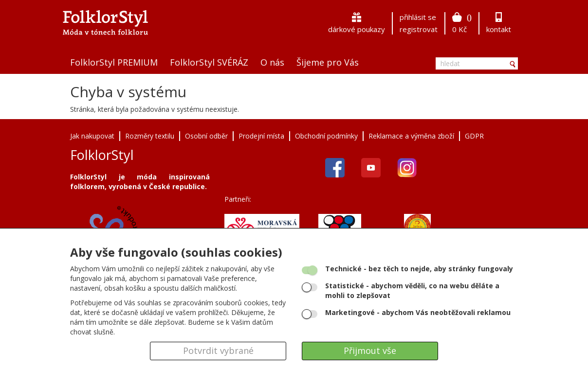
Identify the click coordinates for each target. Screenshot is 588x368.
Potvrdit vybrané (218, 350)
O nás (272, 62)
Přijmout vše (370, 350)
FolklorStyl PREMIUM (114, 62)
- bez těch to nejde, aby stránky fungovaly (419, 269)
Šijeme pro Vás (328, 62)
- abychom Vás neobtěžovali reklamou (418, 312)
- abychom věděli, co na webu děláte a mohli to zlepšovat (412, 290)
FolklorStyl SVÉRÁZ (209, 62)
